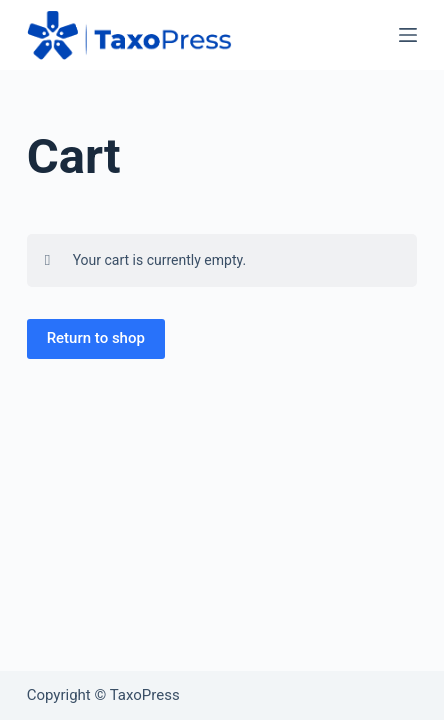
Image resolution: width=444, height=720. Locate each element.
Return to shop (96, 338)
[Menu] (408, 35)
